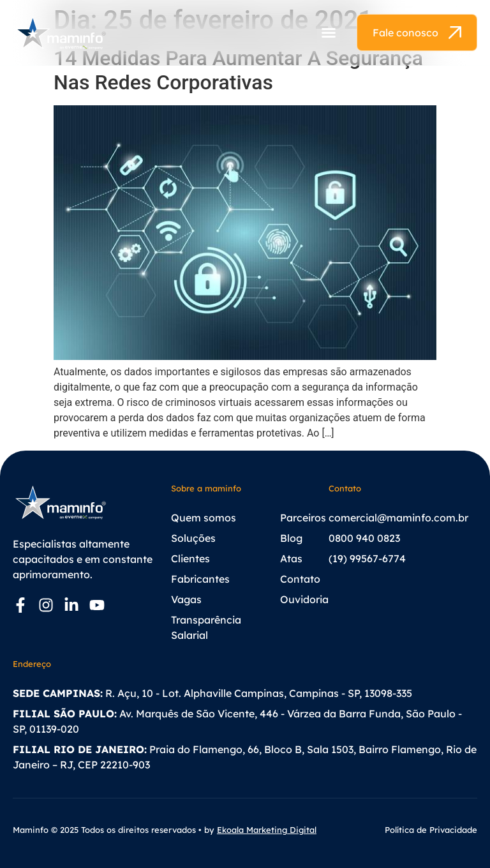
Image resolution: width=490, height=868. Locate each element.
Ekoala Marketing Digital (267, 830)
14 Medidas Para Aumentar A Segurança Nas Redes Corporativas (238, 70)
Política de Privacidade (431, 830)
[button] (329, 33)
